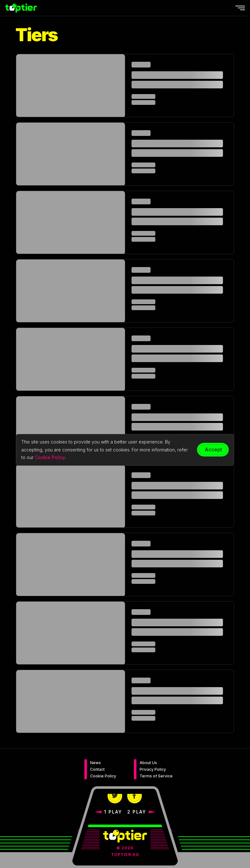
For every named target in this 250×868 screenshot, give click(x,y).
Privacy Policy (153, 769)
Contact (97, 769)
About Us (148, 763)
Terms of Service (156, 776)
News (95, 763)
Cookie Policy (103, 776)
